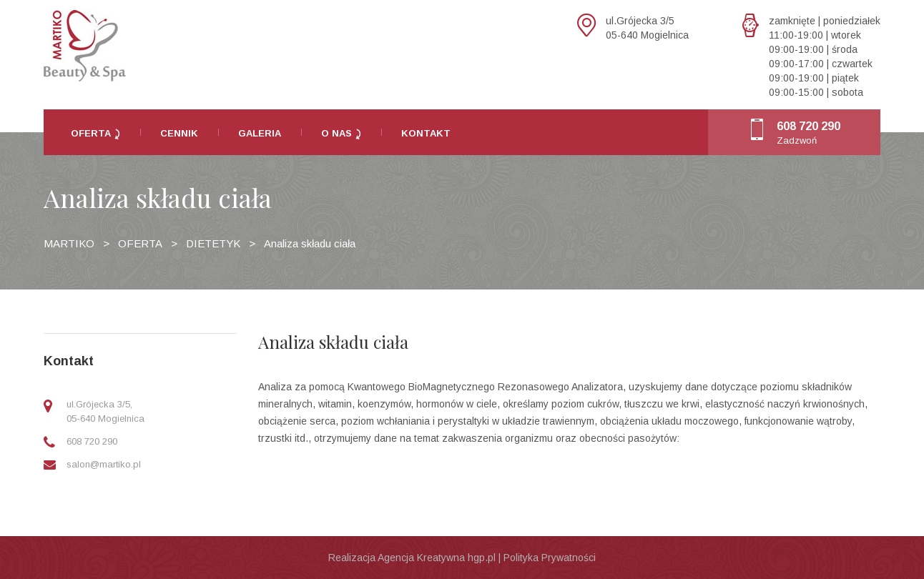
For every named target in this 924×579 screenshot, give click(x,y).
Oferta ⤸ (95, 133)
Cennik (179, 133)
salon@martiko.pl (104, 464)
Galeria (260, 133)
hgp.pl (482, 558)
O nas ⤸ (341, 133)
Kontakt (426, 133)
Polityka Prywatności (550, 558)
